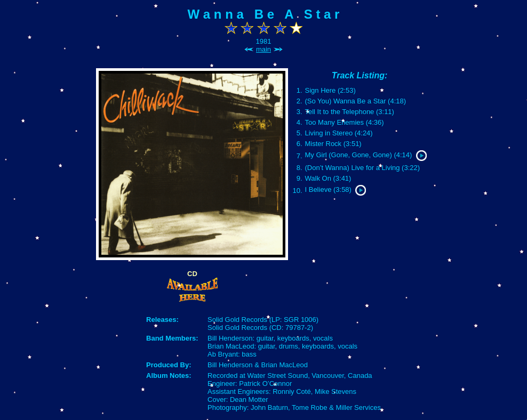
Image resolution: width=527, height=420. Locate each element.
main (263, 49)
